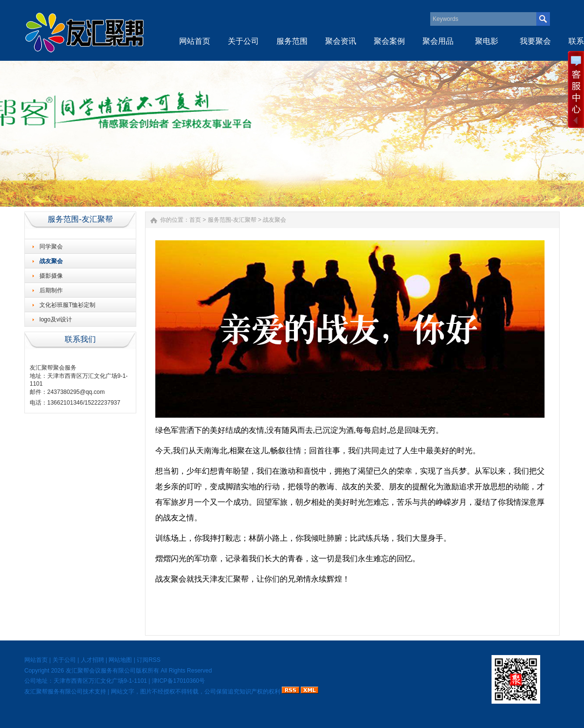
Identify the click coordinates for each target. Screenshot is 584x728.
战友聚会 (51, 261)
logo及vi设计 (56, 320)
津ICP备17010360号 (178, 681)
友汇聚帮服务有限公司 (54, 692)
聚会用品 (438, 41)
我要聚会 (535, 41)
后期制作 (51, 290)
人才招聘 (92, 660)
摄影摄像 (51, 276)
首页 (195, 220)
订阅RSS (149, 660)
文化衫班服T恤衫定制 (67, 305)
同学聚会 (51, 247)
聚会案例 (389, 41)
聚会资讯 (341, 41)
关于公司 (243, 41)
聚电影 (487, 41)
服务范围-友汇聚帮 (232, 220)
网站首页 (195, 41)
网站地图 (120, 660)
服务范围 (292, 41)
